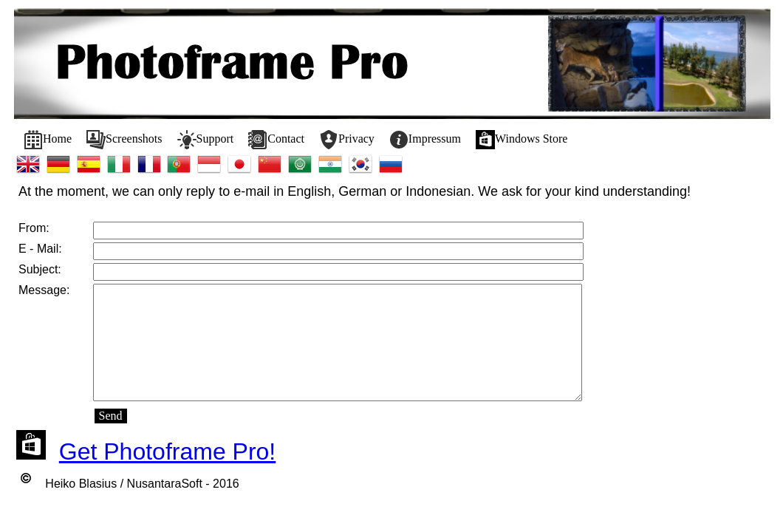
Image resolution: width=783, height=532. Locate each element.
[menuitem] (48, 140)
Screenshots (124, 140)
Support (206, 140)
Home (48, 140)
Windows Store (522, 140)
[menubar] (295, 140)
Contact (276, 140)
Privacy (347, 140)
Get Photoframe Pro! (167, 451)
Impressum (425, 140)
